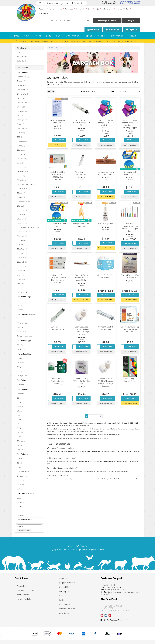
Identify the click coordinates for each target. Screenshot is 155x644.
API (20, 116)
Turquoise (22, 441)
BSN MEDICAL (24, 189)
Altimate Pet (23, 94)
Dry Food (21, 345)
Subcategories (23, 48)
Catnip (20, 459)
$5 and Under (21, 52)
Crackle (21, 463)
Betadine (22, 150)
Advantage (23, 90)
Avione (22, 124)
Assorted (21, 394)
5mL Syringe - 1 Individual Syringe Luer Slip (82, 123)
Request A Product (55, 9)
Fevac (21, 275)
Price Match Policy (122, 9)
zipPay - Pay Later (24, 599)
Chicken (21, 502)
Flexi (21, 288)
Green (20, 411)
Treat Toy (21, 485)
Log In (131, 21)
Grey (20, 415)
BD (20, 137)
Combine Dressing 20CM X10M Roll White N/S (82, 381)
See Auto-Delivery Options (57, 145)
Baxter (21, 133)
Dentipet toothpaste (26, 232)
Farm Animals (117, 36)
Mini (20, 367)
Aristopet (23, 120)
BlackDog (23, 176)
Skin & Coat (22, 332)
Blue (20, 402)
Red (19, 437)
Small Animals (72, 36)
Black (20, 398)
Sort (113, 92)
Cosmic (22, 219)
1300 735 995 (130, 3)
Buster (22, 193)
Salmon (21, 515)
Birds (49, 36)
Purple (20, 432)
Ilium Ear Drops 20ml (106, 224)
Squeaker (21, 480)
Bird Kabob (23, 159)
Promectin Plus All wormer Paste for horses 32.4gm (81, 278)
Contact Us (69, 9)
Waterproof (22, 489)
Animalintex (23, 111)
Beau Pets (23, 141)
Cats (27, 36)
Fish (58, 36)
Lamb (20, 507)
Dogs (17, 36)
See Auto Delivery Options (106, 300)
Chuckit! (22, 210)
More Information (82, 145)
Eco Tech (22, 249)
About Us (42, 9)
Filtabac (22, 284)
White (20, 445)
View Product (106, 295)
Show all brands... (23, 292)
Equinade (22, 262)
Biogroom (23, 154)
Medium (21, 363)
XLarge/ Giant (23, 376)
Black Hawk (23, 172)
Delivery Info (81, 9)
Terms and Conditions (26, 590)
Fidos (22, 279)
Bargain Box (133, 30)
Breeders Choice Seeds (27, 184)
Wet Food (21, 349)
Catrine (22, 206)
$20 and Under (22, 61)
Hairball (21, 327)
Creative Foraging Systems (28, 228)
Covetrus (22, 223)
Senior (20, 310)
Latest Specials (114, 30)
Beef (20, 498)
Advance (22, 85)
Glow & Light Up (23, 472)
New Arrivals (94, 30)
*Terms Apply (65, 41)
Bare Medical (24, 128)
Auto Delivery (43, 13)
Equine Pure (23, 266)
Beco (22, 146)
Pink (20, 428)
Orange (21, 424)
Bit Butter (22, 167)
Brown (20, 407)
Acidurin (22, 81)
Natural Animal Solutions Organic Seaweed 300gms (57, 381)
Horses (37, 36)
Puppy (20, 306)
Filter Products (22, 68)
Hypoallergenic (23, 476)
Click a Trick (23, 215)
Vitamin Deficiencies (25, 336)
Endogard (23, 253)
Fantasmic (23, 271)
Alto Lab (22, 98)
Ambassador (24, 103)
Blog (90, 9)
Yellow (20, 450)
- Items (107, 21)
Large (20, 359)
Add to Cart (59, 140)
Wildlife (101, 36)
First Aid (133, 36)
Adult (20, 301)
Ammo (22, 107)
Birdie (21, 163)
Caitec (21, 197)
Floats (20, 467)
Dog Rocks (23, 240)
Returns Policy (107, 9)
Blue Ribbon (23, 180)
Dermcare (23, 236)
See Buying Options (130, 243)
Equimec (22, 258)
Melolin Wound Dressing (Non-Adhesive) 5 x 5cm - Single (130, 329)
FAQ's (97, 9)
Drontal (22, 245)
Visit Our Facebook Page (111, 620)
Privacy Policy (22, 586)
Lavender (21, 385)
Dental (20, 319)
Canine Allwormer (25, 202)
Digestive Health (24, 323)
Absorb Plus (24, 77)
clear (28, 530)
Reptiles (88, 36)
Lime (20, 420)
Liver (20, 511)
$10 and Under (22, 57)
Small (20, 371)
